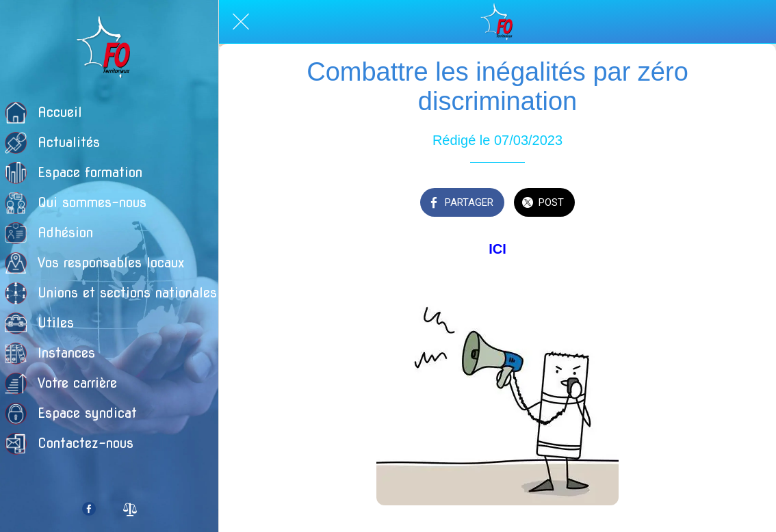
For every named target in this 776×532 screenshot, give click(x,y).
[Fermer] (241, 22)
